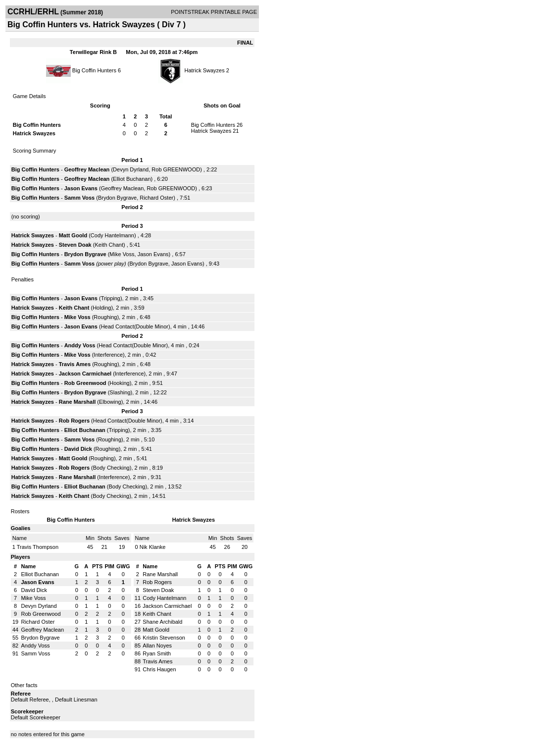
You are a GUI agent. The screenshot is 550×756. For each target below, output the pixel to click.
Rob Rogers (74, 421)
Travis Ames (75, 364)
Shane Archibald (162, 622)
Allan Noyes (157, 646)
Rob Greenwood (85, 383)
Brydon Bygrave (117, 198)
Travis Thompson (38, 547)
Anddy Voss (80, 345)
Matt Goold (73, 235)
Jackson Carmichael (85, 374)
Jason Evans (81, 188)
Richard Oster (156, 198)
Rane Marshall (77, 402)
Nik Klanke (153, 547)
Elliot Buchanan (132, 179)
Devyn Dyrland (131, 169)
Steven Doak (75, 245)
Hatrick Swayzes (204, 70)
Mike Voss (122, 254)
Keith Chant (109, 245)
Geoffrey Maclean (87, 169)
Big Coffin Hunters (94, 70)
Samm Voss (80, 198)
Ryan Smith (157, 653)
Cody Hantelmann (112, 235)
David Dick (78, 449)
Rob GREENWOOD (176, 169)
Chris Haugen (159, 669)
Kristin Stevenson (164, 638)
